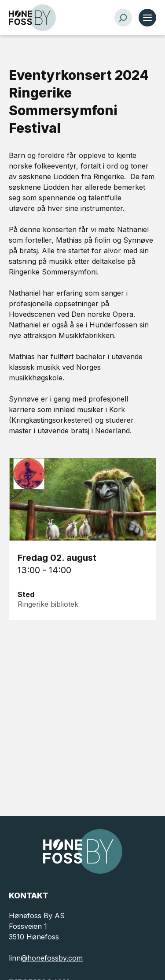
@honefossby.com (52, 958)
